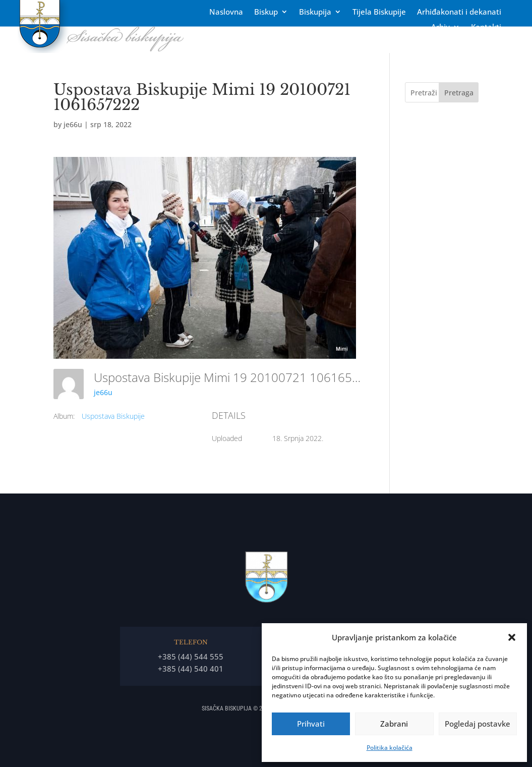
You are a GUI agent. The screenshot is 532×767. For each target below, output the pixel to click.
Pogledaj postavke (478, 724)
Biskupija (315, 12)
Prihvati (311, 724)
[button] (512, 637)
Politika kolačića (390, 748)
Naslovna (226, 12)
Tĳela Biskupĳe (379, 12)
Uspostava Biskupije (113, 416)
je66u (73, 124)
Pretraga (459, 93)
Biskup (266, 12)
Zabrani (394, 724)
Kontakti (486, 28)
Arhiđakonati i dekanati (459, 12)
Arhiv (440, 28)
